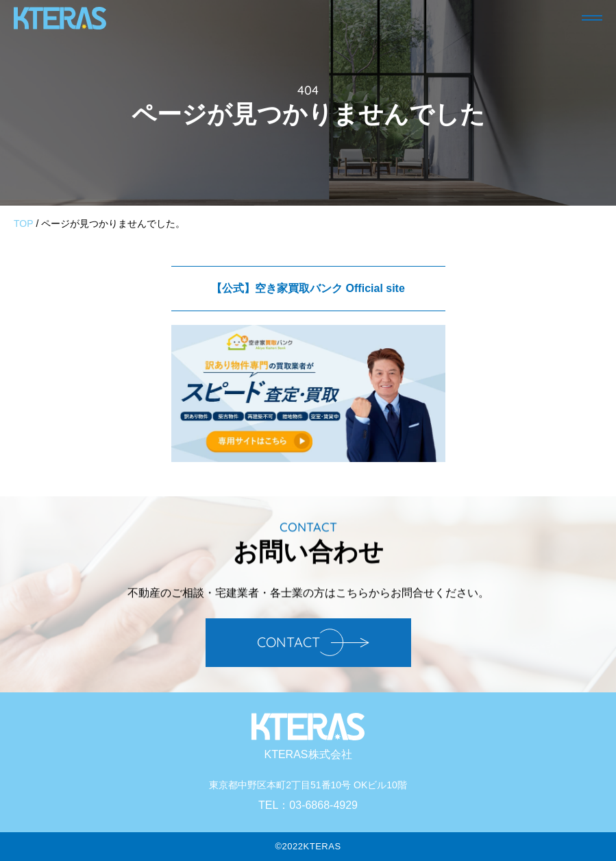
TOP (24, 223)
